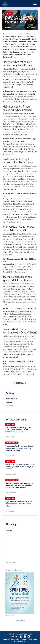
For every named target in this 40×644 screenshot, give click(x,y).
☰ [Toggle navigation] (35, 3)
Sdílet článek (21, 383)
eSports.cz (33, 639)
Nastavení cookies (20, 641)
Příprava (9, 406)
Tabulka (9, 402)
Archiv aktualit (20, 621)
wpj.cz (16, 639)
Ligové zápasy (11, 399)
